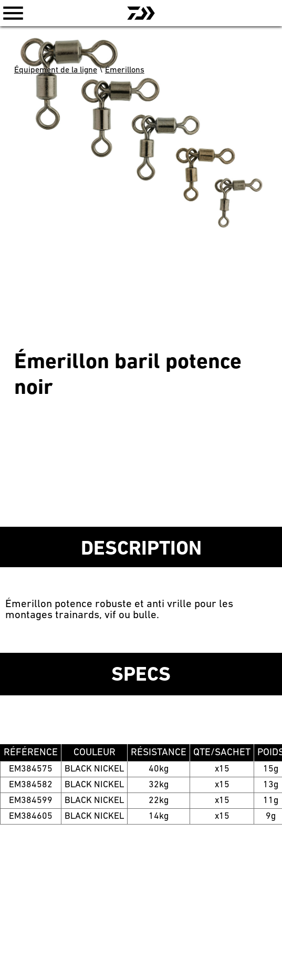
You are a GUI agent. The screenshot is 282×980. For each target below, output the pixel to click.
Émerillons (125, 70)
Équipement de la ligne (56, 70)
